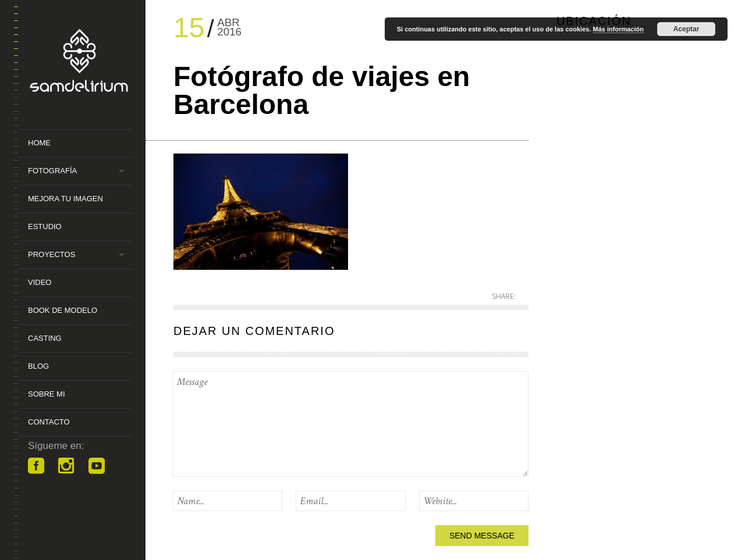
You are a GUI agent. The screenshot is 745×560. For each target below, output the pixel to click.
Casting (45, 338)
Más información (618, 29)
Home (39, 143)
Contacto (49, 422)
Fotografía (52, 171)
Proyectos (52, 254)
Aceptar (687, 29)
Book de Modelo (63, 310)
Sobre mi (47, 394)
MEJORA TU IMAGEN (65, 199)
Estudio (45, 227)
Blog (38, 366)
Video (40, 282)
